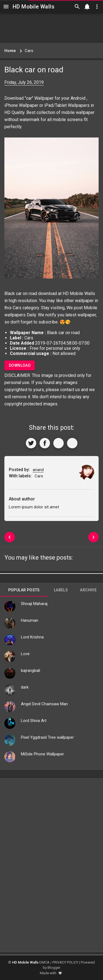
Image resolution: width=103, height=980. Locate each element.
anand (38, 470)
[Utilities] (97, 7)
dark (25, 687)
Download (20, 365)
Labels (61, 590)
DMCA (44, 962)
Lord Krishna (32, 637)
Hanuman (30, 620)
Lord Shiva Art (34, 721)
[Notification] (87, 7)
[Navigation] (6, 7)
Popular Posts (24, 590)
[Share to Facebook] (45, 443)
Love (25, 654)
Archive (88, 590)
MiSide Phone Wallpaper (42, 754)
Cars (17, 308)
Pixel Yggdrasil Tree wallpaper (47, 737)
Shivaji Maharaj (34, 604)
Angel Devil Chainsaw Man (44, 704)
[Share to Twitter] (31, 443)
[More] (72, 443)
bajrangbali (30, 670)
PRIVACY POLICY (65, 962)
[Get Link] (59, 443)
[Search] (77, 7)
